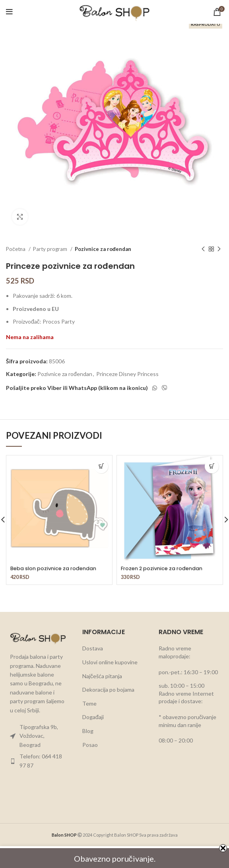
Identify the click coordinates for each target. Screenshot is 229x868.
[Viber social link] (165, 388)
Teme (89, 703)
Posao (90, 745)
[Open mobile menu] (9, 12)
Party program (51, 249)
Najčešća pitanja (102, 676)
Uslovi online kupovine (110, 662)
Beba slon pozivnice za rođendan (53, 568)
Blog (88, 731)
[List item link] (38, 736)
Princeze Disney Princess (127, 374)
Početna (16, 249)
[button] (101, 466)
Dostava (93, 648)
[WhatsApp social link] (155, 388)
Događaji (93, 717)
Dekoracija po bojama (108, 690)
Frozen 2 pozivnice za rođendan (162, 568)
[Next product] (219, 249)
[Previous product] (203, 249)
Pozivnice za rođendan (103, 249)
